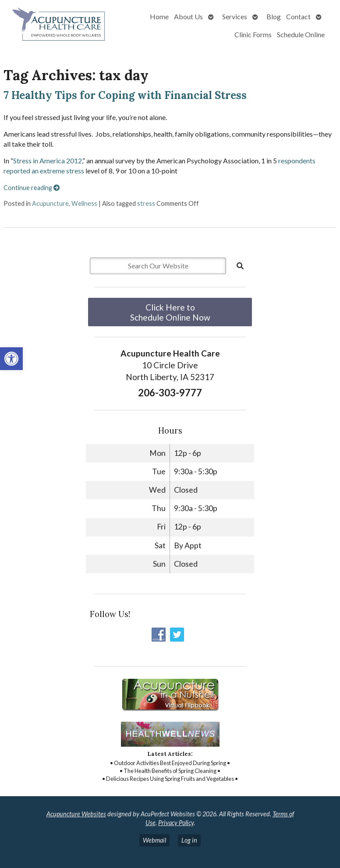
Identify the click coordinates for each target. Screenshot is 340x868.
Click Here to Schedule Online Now (170, 312)
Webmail (154, 840)
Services (235, 16)
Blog (274, 16)
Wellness (84, 203)
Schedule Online (301, 34)
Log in (189, 840)
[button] (11, 359)
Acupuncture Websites (76, 814)
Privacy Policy (176, 823)
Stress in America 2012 (48, 161)
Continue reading (32, 188)
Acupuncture (50, 203)
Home (159, 16)
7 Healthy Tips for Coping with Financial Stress (125, 95)
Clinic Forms (253, 34)
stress (146, 203)
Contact (298, 16)
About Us (188, 16)
